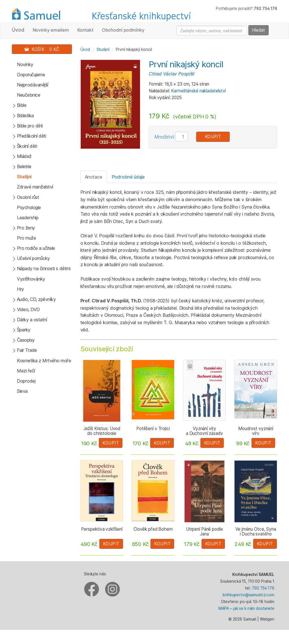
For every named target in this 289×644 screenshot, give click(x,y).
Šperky (24, 330)
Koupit (213, 137)
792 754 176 (263, 588)
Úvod (18, 30)
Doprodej (26, 381)
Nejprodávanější (33, 85)
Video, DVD (28, 309)
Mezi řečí (26, 371)
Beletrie (24, 166)
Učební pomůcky (33, 258)
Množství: (165, 137)
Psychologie (29, 207)
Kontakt (85, 30)
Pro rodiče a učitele (36, 248)
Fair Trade (27, 350)
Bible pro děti (30, 126)
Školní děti (27, 146)
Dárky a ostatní (32, 320)
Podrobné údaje (128, 177)
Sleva (22, 391)
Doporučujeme (31, 75)
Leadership (28, 218)
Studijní (24, 177)
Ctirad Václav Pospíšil (172, 74)
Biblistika (25, 116)
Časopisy (26, 340)
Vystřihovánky (31, 279)
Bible (22, 105)
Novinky (25, 64)
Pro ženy (26, 228)
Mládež (24, 156)
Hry (20, 289)
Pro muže (26, 238)
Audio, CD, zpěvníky (36, 299)
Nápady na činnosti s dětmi (44, 268)
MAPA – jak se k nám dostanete (246, 608)
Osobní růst (28, 197)
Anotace (94, 177)
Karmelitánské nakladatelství (198, 91)
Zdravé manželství (35, 187)
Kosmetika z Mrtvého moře (44, 361)
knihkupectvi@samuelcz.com (249, 595)
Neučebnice (29, 95)
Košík (42, 49)
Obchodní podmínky (123, 30)
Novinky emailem (51, 30)
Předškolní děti (32, 136)
